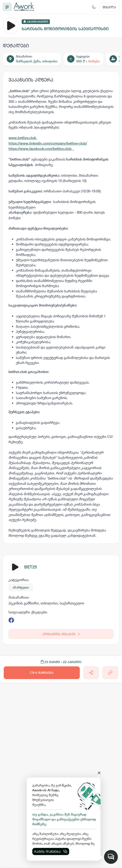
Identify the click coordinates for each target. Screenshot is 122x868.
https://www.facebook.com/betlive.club (41, 149)
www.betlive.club (23, 138)
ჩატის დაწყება (51, 851)
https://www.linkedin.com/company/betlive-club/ (48, 143)
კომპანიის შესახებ (61, 634)
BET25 (31, 567)
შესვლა (109, 7)
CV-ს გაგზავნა (42, 673)
